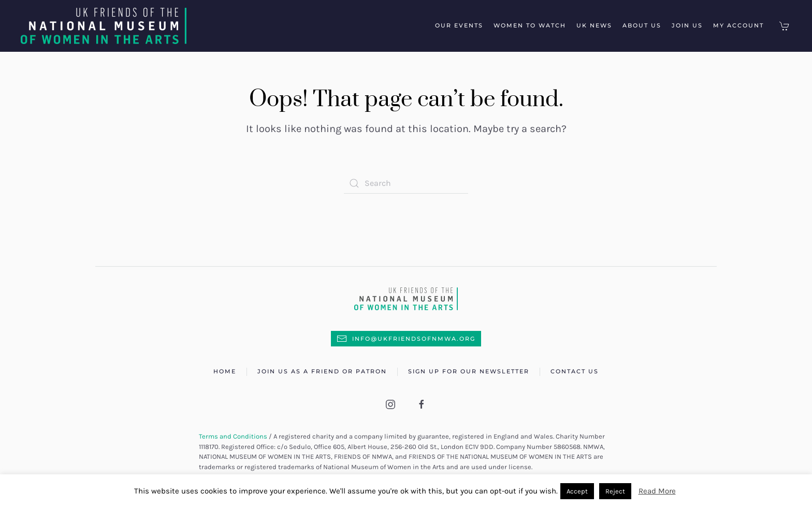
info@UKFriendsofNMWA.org (406, 339)
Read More (657, 491)
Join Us (687, 25)
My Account (738, 25)
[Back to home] (108, 26)
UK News (594, 25)
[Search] (406, 183)
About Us (642, 25)
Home (225, 371)
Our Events (459, 25)
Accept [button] (577, 491)
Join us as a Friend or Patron (322, 371)
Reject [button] (615, 491)
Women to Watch (530, 25)
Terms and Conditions (233, 436)
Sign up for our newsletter (469, 371)
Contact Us (575, 371)
